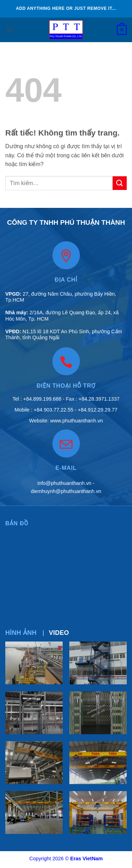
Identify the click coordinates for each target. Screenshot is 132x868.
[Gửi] (120, 183)
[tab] (21, 633)
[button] (10, 30)
